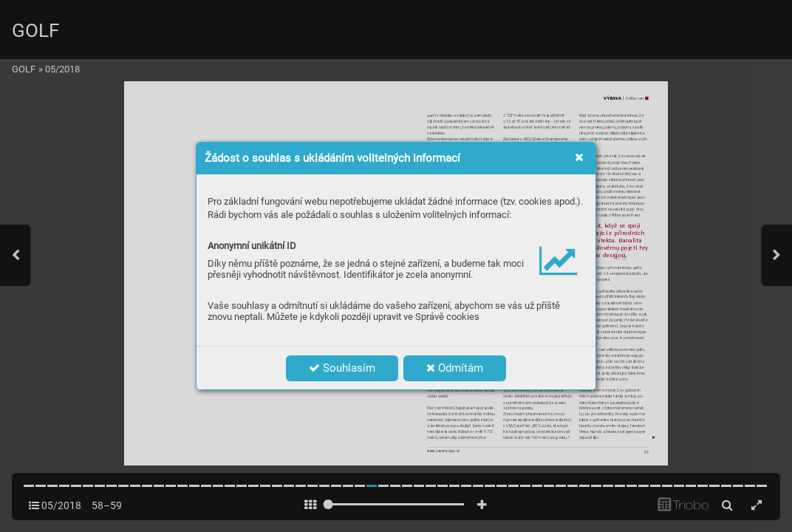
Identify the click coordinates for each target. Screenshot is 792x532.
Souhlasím (342, 368)
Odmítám (455, 368)
